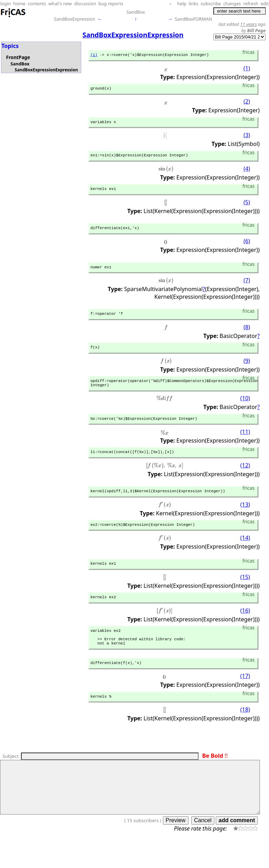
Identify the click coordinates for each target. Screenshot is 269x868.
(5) (247, 207)
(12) (245, 480)
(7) (247, 288)
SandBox (136, 12)
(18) (245, 735)
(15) (245, 594)
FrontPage (18, 57)
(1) (94, 55)
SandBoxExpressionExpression (46, 70)
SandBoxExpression (75, 19)
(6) (247, 248)
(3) (247, 139)
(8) (247, 336)
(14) (245, 554)
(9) (247, 371)
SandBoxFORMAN (194, 19)
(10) (245, 410)
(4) (247, 173)
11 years (249, 24)
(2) (247, 104)
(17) (245, 700)
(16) (245, 629)
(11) (245, 445)
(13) (245, 520)
